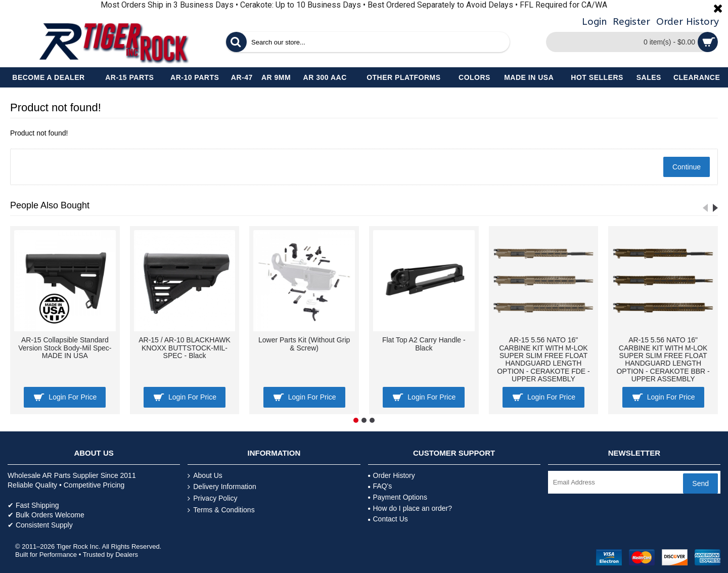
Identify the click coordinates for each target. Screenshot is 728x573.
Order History (392, 475)
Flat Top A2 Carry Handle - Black (424, 344)
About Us (205, 476)
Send (700, 483)
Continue (687, 167)
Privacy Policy (212, 498)
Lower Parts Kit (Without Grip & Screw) (304, 344)
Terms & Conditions (221, 510)
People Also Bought (50, 205)
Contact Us (388, 519)
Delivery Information (222, 487)
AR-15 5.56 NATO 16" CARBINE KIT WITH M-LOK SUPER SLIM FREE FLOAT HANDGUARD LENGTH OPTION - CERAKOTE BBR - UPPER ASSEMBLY (663, 359)
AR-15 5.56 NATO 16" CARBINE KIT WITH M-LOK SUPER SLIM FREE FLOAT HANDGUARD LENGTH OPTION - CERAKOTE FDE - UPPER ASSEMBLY (543, 359)
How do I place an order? (410, 508)
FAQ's (380, 486)
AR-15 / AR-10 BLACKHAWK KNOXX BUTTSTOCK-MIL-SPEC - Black (185, 348)
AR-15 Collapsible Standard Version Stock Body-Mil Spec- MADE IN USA (65, 348)
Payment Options (398, 497)
